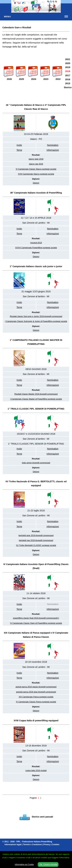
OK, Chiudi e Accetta (48, 864)
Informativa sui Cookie (24, 864)
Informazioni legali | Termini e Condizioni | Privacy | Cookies (32, 845)
